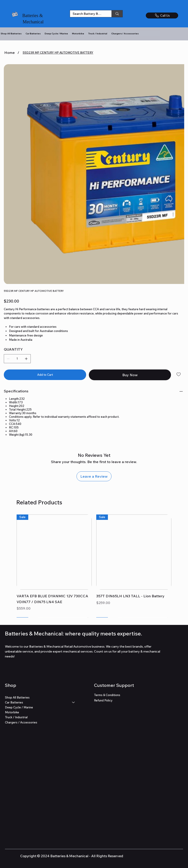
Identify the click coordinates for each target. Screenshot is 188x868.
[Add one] (26, 359)
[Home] (10, 53)
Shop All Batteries (17, 697)
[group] (94, 566)
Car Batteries (14, 702)
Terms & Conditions (107, 695)
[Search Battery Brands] (87, 14)
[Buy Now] (130, 375)
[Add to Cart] (45, 375)
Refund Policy (103, 700)
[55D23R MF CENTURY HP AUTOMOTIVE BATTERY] (58, 52)
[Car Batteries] (74, 702)
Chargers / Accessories (21, 722)
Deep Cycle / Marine (19, 707)
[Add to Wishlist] (179, 374)
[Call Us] (162, 15)
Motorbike (12, 712)
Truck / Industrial (16, 717)
